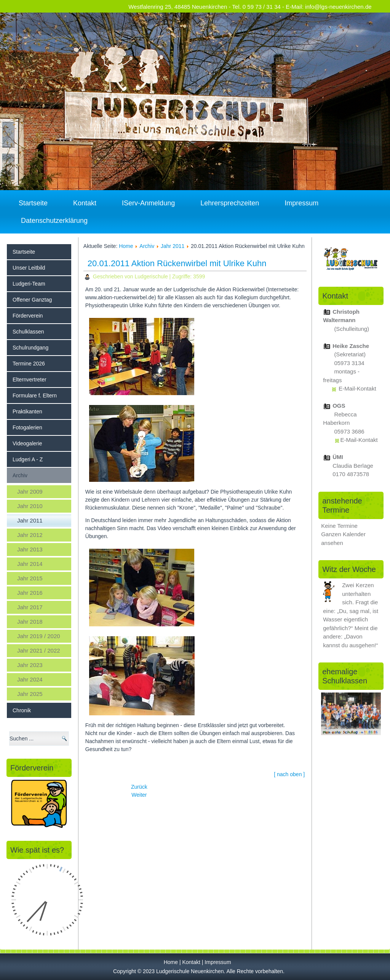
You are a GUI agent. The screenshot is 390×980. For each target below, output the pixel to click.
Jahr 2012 (30, 535)
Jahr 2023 (30, 665)
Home (126, 246)
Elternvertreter (30, 380)
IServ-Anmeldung (148, 203)
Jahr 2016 (30, 593)
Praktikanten (27, 411)
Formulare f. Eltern (35, 395)
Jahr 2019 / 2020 (39, 636)
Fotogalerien (27, 427)
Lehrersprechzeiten (230, 203)
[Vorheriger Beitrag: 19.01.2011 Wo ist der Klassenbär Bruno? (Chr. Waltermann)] (139, 787)
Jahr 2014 (30, 564)
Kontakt (85, 203)
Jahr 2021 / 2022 (39, 650)
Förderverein (28, 316)
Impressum (301, 203)
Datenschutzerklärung (54, 221)
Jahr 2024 (30, 679)
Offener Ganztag (32, 300)
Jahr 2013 (30, 549)
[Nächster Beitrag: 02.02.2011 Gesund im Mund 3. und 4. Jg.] (139, 795)
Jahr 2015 (30, 578)
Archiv (20, 475)
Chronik (22, 710)
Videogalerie (27, 443)
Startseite (33, 203)
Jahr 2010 (30, 506)
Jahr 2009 (30, 492)
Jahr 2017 (30, 607)
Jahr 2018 (30, 622)
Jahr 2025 (30, 694)
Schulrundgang (30, 348)
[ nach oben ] (289, 774)
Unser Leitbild (29, 268)
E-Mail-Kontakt (357, 388)
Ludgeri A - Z (28, 459)
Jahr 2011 (30, 520)
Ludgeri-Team (29, 284)
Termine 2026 (29, 364)
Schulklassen (28, 332)
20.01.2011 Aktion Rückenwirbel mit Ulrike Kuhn (177, 263)
